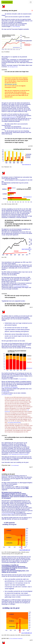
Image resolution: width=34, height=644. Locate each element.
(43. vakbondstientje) (5, 392)
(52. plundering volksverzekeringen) (14, 422)
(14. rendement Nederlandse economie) (9, 117)
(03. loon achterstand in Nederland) (16, 638)
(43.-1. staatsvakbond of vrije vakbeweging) (10, 387)
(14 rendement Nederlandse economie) (21, 286)
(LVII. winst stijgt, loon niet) (13, 67)
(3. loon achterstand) (15, 465)
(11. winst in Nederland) (16, 27)
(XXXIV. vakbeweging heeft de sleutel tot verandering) (18, 454)
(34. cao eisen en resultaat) (7, 395)
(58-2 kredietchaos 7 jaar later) (11, 84)
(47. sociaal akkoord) (22, 379)
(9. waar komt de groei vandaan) (8, 514)
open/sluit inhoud (7, 2)
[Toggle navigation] (31, 2)
